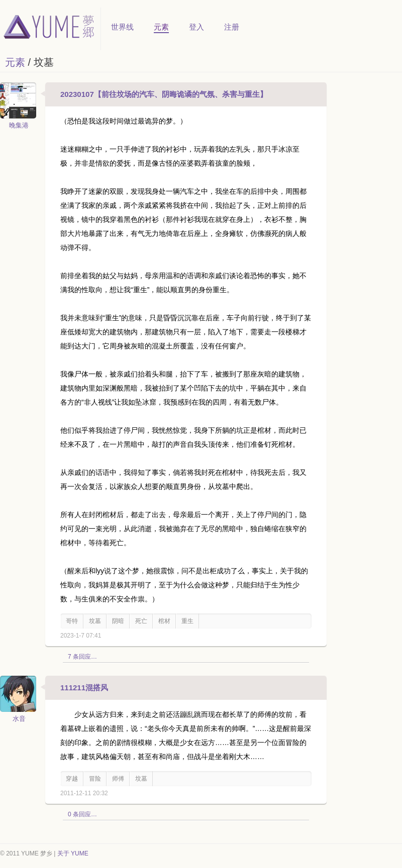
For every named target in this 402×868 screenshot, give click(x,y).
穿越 (72, 779)
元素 (161, 27)
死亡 (141, 621)
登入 (196, 27)
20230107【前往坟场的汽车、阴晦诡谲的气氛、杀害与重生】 (164, 94)
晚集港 (19, 125)
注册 (232, 27)
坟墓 (95, 621)
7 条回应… (82, 657)
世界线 (122, 27)
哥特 (72, 621)
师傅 (118, 779)
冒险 (95, 779)
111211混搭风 (84, 688)
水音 (19, 719)
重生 (187, 621)
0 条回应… (82, 814)
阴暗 (118, 621)
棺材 (164, 621)
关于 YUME (73, 853)
